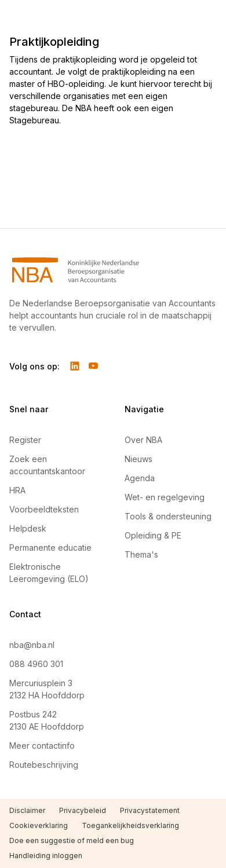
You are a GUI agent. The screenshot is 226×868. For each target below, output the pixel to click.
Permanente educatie (50, 547)
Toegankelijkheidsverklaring (130, 825)
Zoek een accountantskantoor (47, 465)
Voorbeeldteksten (44, 509)
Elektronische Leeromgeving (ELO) (49, 573)
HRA (17, 490)
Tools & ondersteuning (168, 516)
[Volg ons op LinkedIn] (75, 366)
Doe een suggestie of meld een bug (72, 840)
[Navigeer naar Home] (113, 270)
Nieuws (138, 459)
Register (25, 440)
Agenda (140, 478)
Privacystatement (150, 810)
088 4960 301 (36, 664)
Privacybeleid (83, 810)
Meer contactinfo (42, 746)
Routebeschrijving (44, 765)
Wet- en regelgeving (165, 497)
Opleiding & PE (153, 535)
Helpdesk (28, 528)
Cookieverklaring (39, 825)
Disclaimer (27, 810)
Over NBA (143, 440)
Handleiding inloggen (46, 856)
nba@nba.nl (32, 645)
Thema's (141, 554)
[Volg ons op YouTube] (93, 366)
